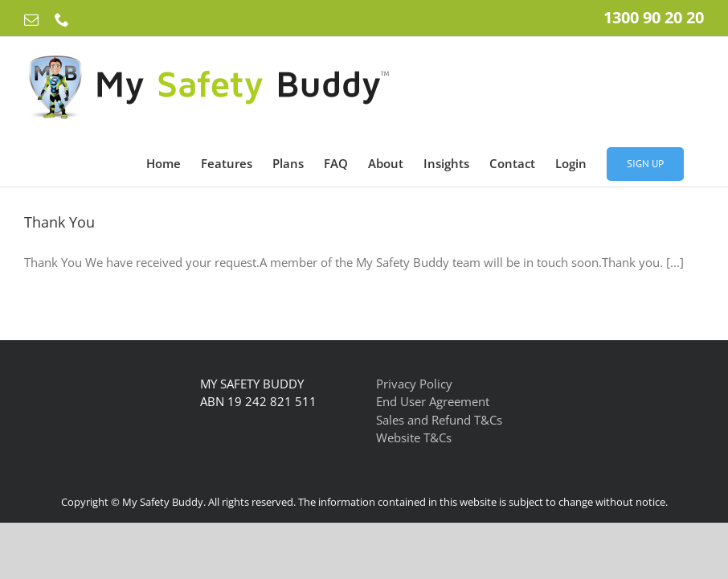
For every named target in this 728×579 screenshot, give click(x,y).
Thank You (59, 222)
